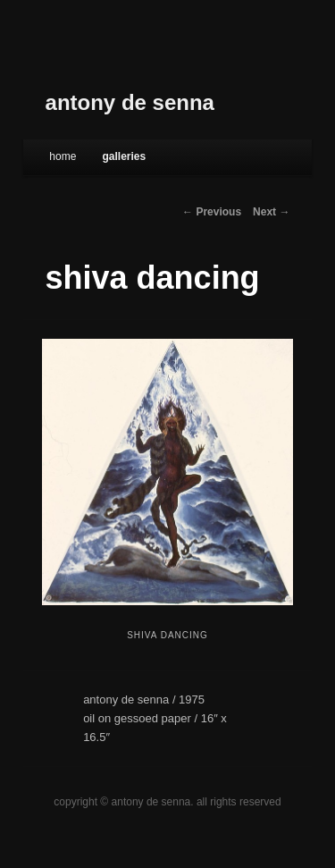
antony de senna (130, 102)
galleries (124, 156)
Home (63, 156)
